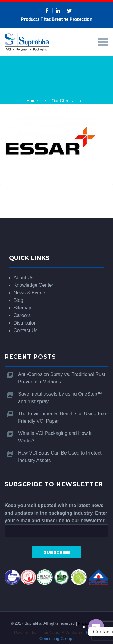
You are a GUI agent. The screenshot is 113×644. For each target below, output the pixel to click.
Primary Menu (103, 42)
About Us (24, 278)
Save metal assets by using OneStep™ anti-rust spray (60, 398)
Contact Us (25, 330)
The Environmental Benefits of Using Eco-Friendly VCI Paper (63, 417)
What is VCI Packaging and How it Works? (55, 437)
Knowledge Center (33, 285)
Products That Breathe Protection (56, 19)
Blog (18, 300)
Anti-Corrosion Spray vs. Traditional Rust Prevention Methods (62, 378)
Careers (22, 315)
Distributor (25, 323)
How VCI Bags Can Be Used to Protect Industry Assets (60, 457)
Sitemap (22, 308)
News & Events (30, 293)
